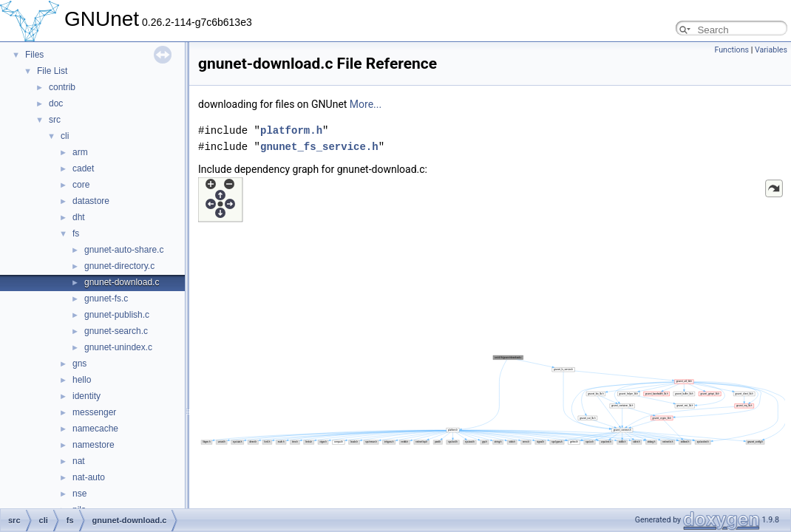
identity (86, 396)
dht (79, 217)
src (55, 120)
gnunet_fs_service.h (319, 147)
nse (79, 494)
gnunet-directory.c (119, 266)
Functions (731, 50)
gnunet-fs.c (106, 299)
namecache (95, 429)
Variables (771, 50)
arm (80, 152)
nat (79, 461)
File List (52, 71)
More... (366, 104)
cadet (83, 168)
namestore (94, 445)
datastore (91, 201)
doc (56, 103)
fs (76, 233)
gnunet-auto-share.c (124, 250)
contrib (62, 87)
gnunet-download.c (122, 282)
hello (82, 380)
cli (65, 136)
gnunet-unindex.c (118, 347)
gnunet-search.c (116, 331)
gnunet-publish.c (117, 315)
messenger (94, 412)
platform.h (291, 130)
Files (34, 55)
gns (79, 364)
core (81, 185)
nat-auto (89, 477)
